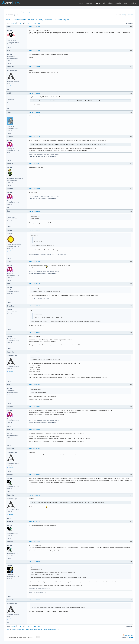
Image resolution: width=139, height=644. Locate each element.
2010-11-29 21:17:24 (35, 495)
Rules (12, 12)
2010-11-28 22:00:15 (35, 333)
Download (133, 3)
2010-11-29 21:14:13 (35, 475)
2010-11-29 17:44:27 (35, 429)
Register (24, 12)
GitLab (110, 3)
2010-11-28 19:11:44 (35, 137)
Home (81, 3)
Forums (97, 3)
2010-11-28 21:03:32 (35, 262)
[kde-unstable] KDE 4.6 (63, 20)
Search (18, 12)
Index (7, 12)
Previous (13, 23)
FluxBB (131, 638)
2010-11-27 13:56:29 (35, 93)
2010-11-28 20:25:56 (35, 230)
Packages (89, 3)
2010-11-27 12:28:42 (35, 51)
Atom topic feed (129, 635)
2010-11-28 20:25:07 (35, 211)
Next (39, 23)
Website (11, 86)
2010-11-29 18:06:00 (35, 448)
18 (35, 23)
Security (118, 3)
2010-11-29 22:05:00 (35, 542)
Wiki (104, 3)
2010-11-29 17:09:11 (35, 407)
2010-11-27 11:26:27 (35, 27)
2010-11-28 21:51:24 (35, 306)
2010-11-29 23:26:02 (35, 600)
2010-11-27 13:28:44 (35, 67)
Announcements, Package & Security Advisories (32, 20)
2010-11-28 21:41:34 (35, 284)
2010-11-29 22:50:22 (35, 562)
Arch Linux (11, 3)
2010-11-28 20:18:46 (35, 189)
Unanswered (129, 15)
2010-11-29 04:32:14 (35, 385)
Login (30, 12)
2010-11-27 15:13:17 (35, 112)
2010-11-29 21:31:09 (35, 521)
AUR (125, 3)
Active (123, 15)
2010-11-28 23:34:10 (35, 352)
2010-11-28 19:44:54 (35, 164)
